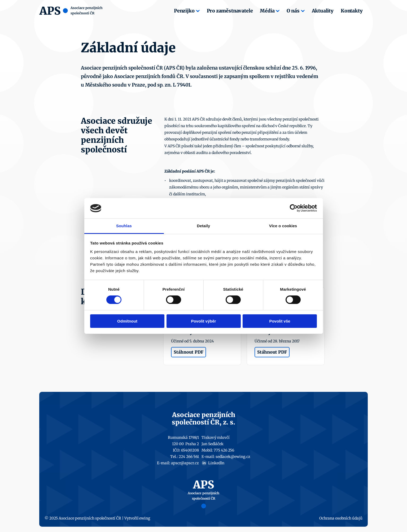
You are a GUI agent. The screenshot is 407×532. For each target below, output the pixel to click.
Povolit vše (280, 321)
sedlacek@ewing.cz (233, 457)
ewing (145, 518)
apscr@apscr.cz (185, 463)
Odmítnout (127, 321)
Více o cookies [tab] (283, 226)
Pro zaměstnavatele (230, 11)
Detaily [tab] (204, 226)
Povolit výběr (203, 321)
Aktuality (323, 11)
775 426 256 (224, 450)
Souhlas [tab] (124, 226)
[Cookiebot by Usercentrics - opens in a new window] (294, 208)
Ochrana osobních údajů (341, 518)
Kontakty (352, 11)
